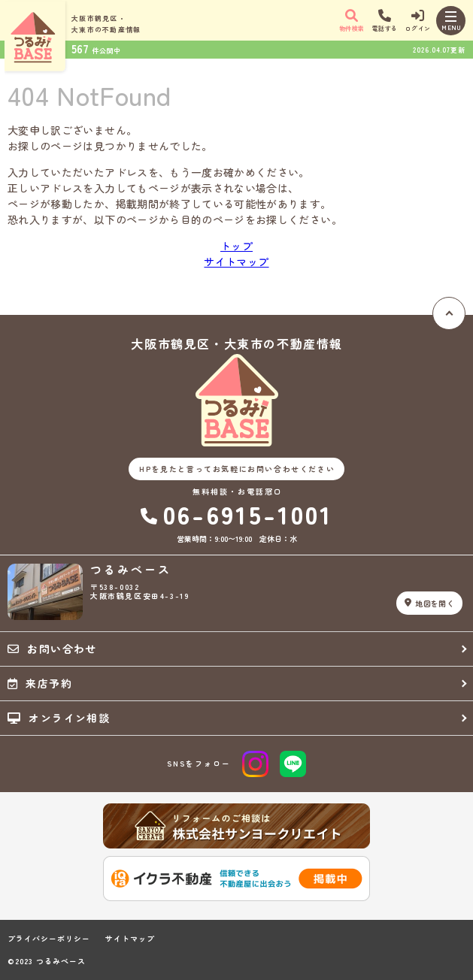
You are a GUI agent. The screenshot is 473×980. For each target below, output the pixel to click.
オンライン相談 (59, 718)
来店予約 (40, 683)
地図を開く (429, 603)
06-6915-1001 (237, 514)
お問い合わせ (52, 649)
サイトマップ (236, 262)
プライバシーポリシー (49, 939)
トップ (236, 246)
